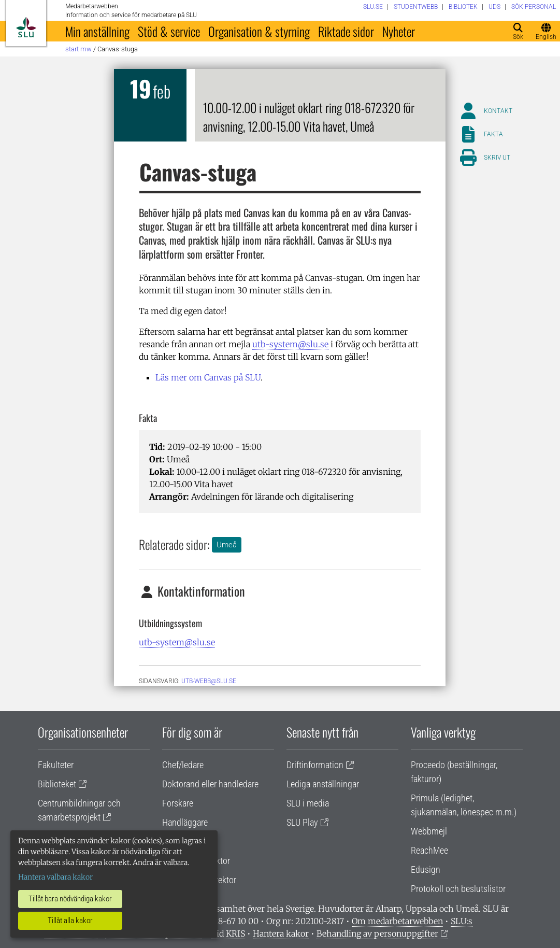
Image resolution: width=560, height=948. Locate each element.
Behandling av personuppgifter (377, 933)
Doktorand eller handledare (210, 784)
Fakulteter (56, 765)
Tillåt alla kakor (70, 921)
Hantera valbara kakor (55, 877)
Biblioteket (57, 784)
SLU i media (308, 803)
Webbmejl (429, 831)
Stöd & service (169, 31)
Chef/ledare (183, 765)
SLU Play (302, 822)
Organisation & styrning (259, 31)
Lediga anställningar (323, 784)
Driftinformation (315, 765)
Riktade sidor (346, 31)
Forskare (178, 803)
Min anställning (97, 31)
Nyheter (399, 31)
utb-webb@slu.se (209, 681)
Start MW (78, 49)
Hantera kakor (281, 933)
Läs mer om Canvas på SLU (208, 377)
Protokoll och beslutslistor (458, 889)
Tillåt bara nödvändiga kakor (70, 899)
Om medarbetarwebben (397, 921)
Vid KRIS (228, 933)
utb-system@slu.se (290, 344)
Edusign (426, 869)
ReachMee (429, 850)
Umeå (227, 545)
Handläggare (185, 822)
